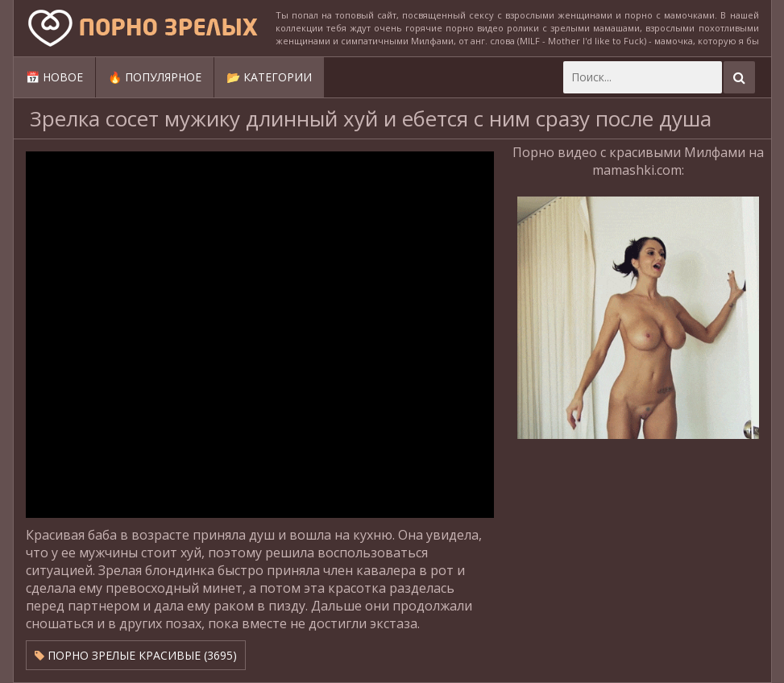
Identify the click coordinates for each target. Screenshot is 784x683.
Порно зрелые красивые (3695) (136, 655)
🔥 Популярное (155, 77)
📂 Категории (269, 77)
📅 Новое (54, 77)
